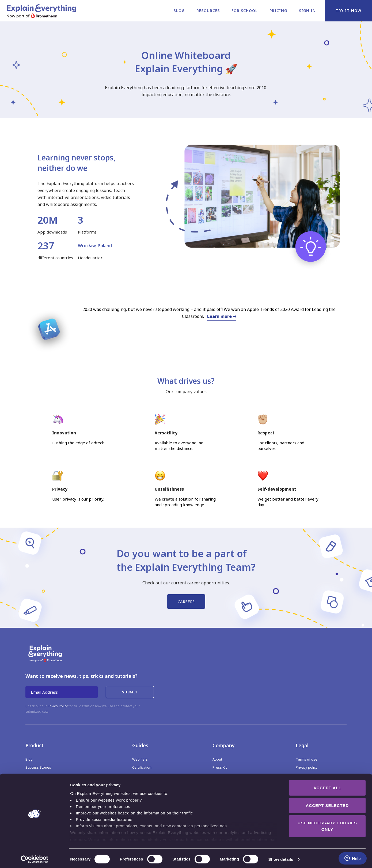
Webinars (140, 759)
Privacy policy (307, 767)
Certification (142, 767)
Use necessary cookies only (327, 824)
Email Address (44, 692)
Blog (179, 11)
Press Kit (220, 767)
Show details (281, 857)
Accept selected (327, 804)
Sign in (307, 11)
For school (245, 11)
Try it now (348, 11)
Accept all (327, 786)
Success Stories (38, 767)
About (217, 759)
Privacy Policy (58, 706)
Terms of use (307, 759)
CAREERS (186, 602)
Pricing (278, 11)
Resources (208, 11)
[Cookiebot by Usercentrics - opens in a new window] (35, 858)
